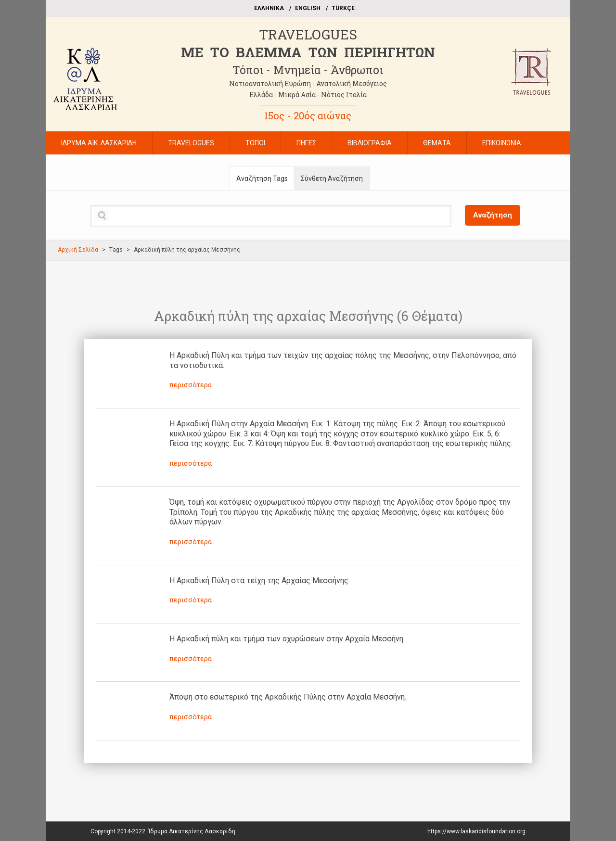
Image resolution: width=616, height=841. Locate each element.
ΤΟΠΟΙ (255, 143)
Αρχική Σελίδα (78, 250)
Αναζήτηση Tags (262, 178)
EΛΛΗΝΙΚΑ (269, 8)
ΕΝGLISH (308, 8)
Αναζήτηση (493, 215)
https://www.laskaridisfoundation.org (476, 831)
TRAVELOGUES (308, 34)
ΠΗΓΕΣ (306, 143)
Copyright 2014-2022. (163, 831)
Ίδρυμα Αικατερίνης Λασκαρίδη (192, 831)
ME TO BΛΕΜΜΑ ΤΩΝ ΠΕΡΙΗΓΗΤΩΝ (308, 52)
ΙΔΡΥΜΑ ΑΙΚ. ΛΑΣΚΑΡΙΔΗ (99, 143)
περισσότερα (191, 385)
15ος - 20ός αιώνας (308, 115)
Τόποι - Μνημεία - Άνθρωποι (308, 70)
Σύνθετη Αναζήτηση (332, 178)
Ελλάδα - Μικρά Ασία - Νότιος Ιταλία (308, 95)
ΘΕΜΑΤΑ (437, 143)
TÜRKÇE (343, 8)
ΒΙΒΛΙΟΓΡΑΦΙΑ (370, 143)
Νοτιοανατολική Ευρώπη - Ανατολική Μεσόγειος (308, 83)
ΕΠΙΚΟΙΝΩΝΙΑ (502, 143)
